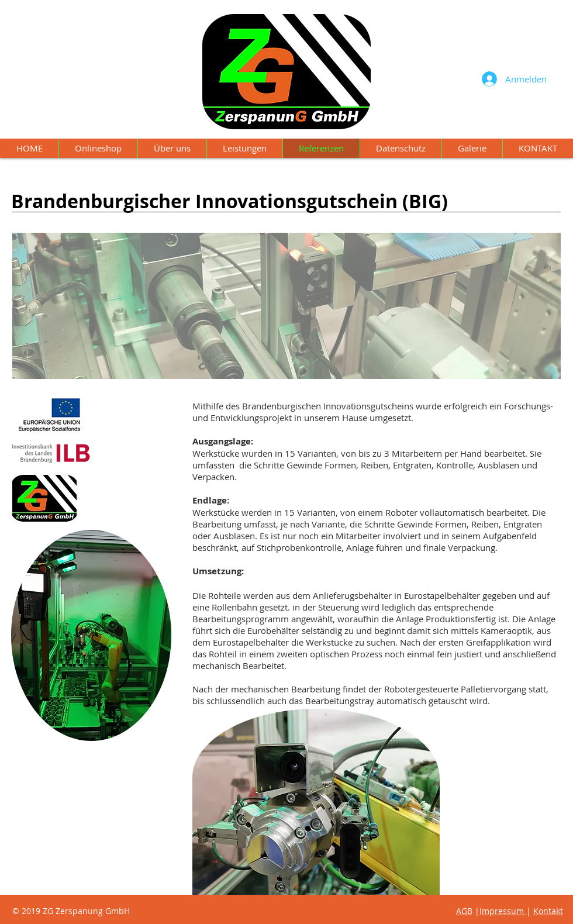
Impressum (502, 755)
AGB (464, 911)
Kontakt (548, 755)
